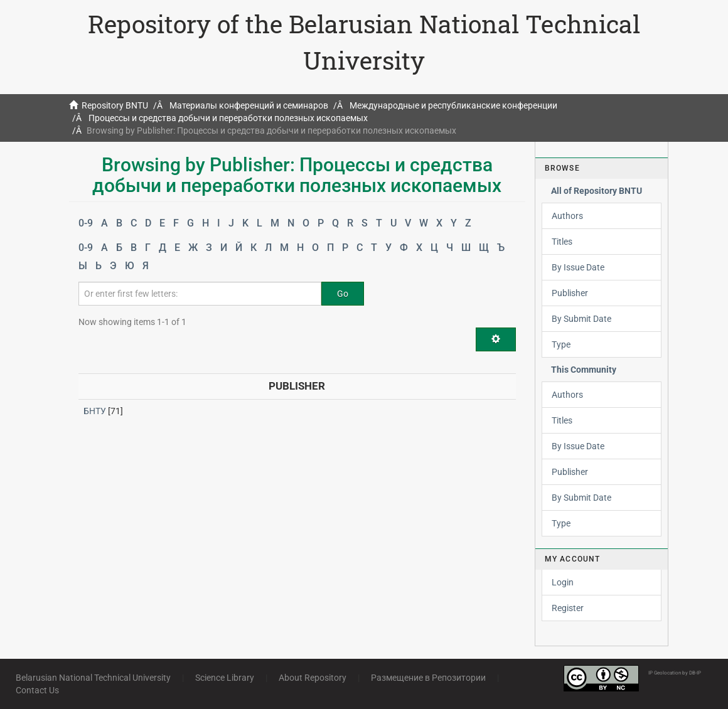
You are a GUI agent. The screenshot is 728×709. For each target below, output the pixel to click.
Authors (567, 216)
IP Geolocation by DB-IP (675, 673)
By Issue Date (578, 267)
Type (561, 344)
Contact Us (37, 690)
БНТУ (95, 411)
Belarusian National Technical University (93, 678)
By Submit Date (581, 319)
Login (563, 582)
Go (343, 294)
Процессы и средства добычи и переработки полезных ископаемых (228, 118)
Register (568, 608)
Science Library (225, 678)
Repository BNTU (115, 105)
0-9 (86, 223)
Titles (562, 242)
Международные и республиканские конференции (453, 105)
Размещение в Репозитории (428, 678)
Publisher (570, 293)
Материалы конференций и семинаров (249, 105)
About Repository (313, 678)
